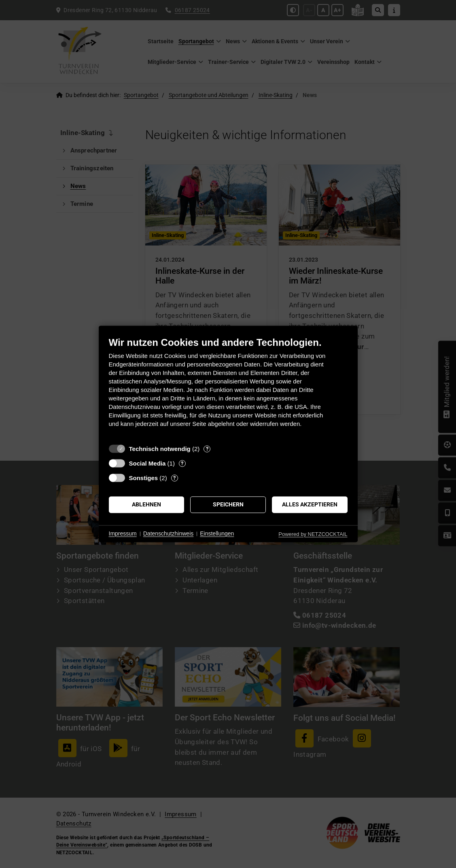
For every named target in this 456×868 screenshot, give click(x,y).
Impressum (123, 534)
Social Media (147, 463)
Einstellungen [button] (217, 534)
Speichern (228, 504)
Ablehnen (146, 504)
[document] (228, 388)
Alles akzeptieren (310, 504)
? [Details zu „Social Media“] (182, 463)
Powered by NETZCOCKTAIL (313, 534)
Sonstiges (144, 478)
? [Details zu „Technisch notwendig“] (207, 449)
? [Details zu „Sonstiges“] (174, 478)
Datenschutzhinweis (169, 534)
